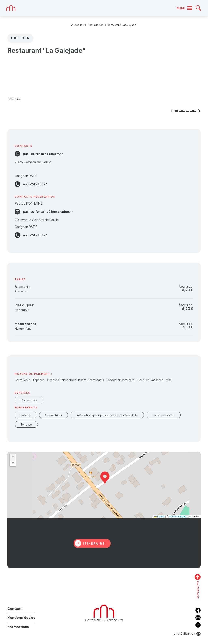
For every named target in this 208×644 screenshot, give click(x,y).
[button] (105, 477)
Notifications (18, 627)
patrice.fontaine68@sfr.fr (39, 154)
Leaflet (159, 517)
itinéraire (90, 543)
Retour (20, 38)
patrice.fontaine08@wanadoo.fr (44, 212)
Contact (14, 609)
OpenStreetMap (178, 517)
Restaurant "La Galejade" (122, 25)
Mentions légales (21, 618)
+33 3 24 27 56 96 (31, 184)
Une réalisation (187, 634)
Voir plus (15, 99)
